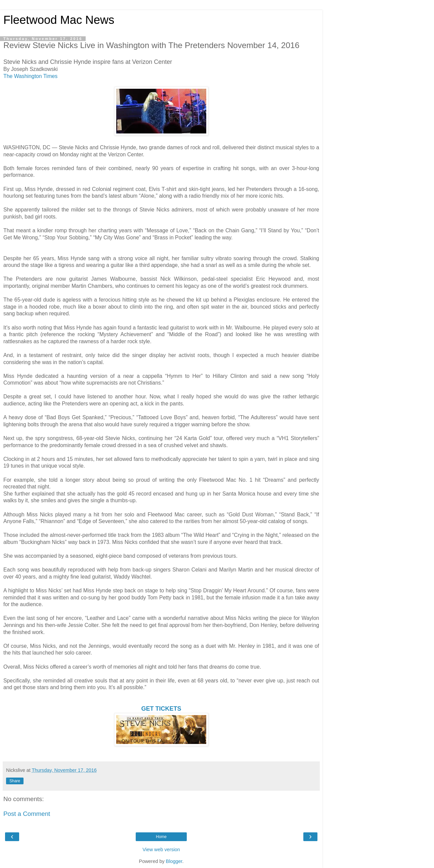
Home (161, 837)
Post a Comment (27, 814)
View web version (161, 850)
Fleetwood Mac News (59, 20)
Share (15, 781)
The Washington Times (30, 76)
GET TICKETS (161, 709)
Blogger (174, 861)
